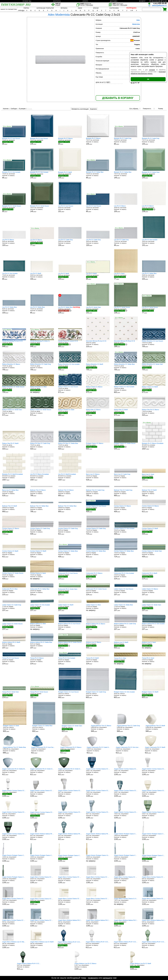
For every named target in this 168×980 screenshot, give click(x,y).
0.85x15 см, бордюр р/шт (42, 493)
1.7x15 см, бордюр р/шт (126, 592)
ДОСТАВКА (114, 1)
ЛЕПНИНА (64, 8)
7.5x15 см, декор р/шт (14, 344)
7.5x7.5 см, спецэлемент (126, 901)
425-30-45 (160, 3)
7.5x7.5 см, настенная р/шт (42, 141)
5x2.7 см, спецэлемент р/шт (70, 793)
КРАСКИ (96, 8)
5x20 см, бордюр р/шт (154, 509)
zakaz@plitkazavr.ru (159, 6)
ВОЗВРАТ (142, 1)
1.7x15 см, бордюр (98, 608)
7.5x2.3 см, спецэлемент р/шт (98, 793)
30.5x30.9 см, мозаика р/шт (154, 446)
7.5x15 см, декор (42, 390)
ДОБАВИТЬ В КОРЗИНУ (118, 98)
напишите (107, 978)
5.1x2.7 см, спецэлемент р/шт (85, 966)
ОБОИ (80, 8)
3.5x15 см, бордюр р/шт (98, 509)
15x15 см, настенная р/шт (70, 209)
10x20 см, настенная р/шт (126, 209)
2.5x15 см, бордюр (126, 661)
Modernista (136, 24)
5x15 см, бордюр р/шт (98, 592)
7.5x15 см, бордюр (42, 576)
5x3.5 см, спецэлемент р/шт (154, 772)
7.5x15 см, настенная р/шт (14, 141)
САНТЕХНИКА (114, 8)
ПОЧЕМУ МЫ (27, 1)
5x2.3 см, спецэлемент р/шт (42, 837)
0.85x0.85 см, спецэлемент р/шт (101, 729)
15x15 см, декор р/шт (98, 344)
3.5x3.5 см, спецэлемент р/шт (42, 880)
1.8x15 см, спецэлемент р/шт (126, 837)
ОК (148, 79)
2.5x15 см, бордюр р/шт (98, 477)
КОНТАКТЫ (57, 1)
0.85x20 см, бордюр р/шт (70, 493)
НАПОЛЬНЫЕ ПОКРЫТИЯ (45, 8)
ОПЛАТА (85, 1)
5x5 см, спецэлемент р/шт (70, 880)
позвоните (93, 978)
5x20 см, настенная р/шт (14, 243)
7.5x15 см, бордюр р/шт (14, 531)
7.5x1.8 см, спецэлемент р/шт (14, 793)
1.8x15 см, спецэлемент (98, 858)
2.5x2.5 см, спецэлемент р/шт (43, 750)
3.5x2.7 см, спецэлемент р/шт (98, 772)
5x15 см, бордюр (42, 626)
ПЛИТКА (26, 8)
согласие (152, 70)
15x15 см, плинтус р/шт (70, 695)
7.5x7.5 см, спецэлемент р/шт (98, 880)
